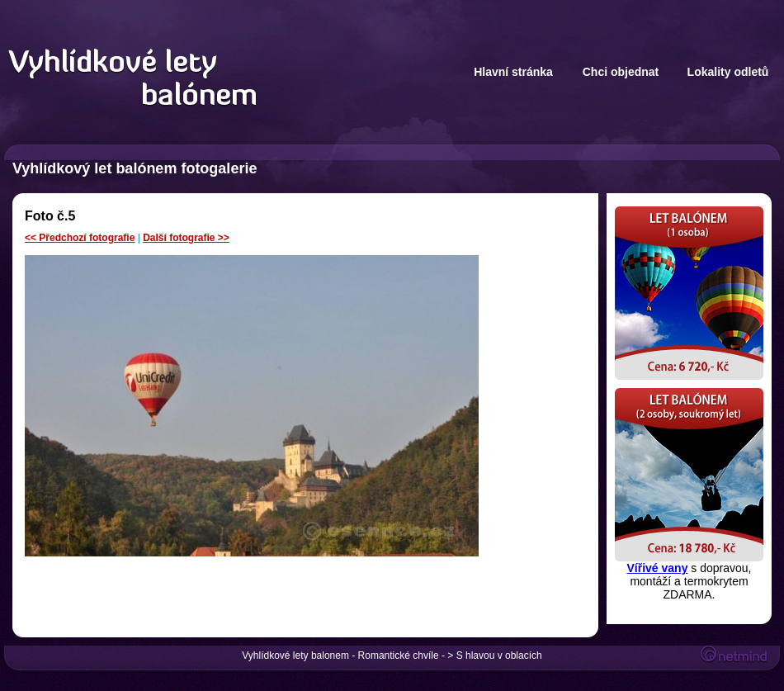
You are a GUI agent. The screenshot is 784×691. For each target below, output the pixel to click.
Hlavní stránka (513, 72)
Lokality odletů (728, 72)
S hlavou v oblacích (499, 656)
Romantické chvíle (399, 656)
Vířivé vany (658, 568)
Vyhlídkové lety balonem (295, 656)
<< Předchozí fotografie (80, 238)
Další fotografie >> (186, 238)
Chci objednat (621, 72)
